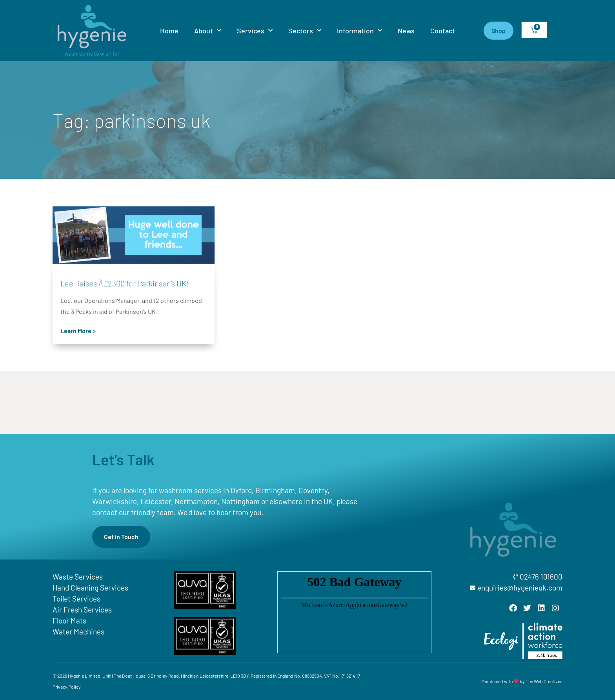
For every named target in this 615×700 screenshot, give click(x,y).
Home (169, 31)
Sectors (305, 31)
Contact (443, 31)
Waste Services (78, 577)
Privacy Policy (67, 687)
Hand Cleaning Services (90, 588)
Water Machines (78, 632)
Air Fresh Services (82, 610)
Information (359, 31)
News (406, 31)
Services (255, 31)
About (208, 31)
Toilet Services (76, 599)
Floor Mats (69, 621)
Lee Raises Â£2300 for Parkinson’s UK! (125, 283)
